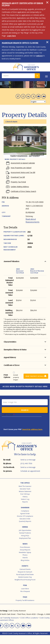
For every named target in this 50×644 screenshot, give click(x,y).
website (39, 56)
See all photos (38, 154)
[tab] (25, 261)
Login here (11, 36)
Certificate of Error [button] (12, 365)
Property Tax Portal (18, 182)
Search (25, 410)
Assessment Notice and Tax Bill (23, 172)
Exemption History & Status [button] (15, 350)
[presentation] (22, 424)
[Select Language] (38, 102)
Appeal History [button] (10, 357)
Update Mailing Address (20, 187)
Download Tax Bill (18, 177)
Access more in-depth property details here (25, 386)
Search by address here (32, 429)
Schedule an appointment (30, 471)
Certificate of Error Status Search (23, 191)
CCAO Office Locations (29, 618)
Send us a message (28, 460)
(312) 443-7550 (26, 463)
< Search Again (11, 121)
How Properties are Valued (21, 168)
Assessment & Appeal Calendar (23, 163)
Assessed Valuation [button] (11, 261)
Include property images (16, 377)
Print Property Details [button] (35, 376)
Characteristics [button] (10, 342)
